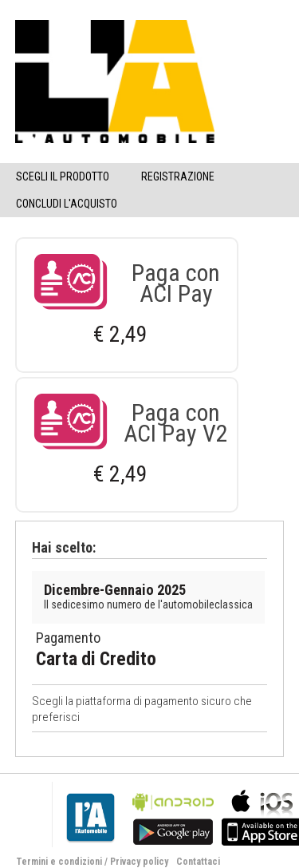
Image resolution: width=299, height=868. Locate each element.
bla (173, 816)
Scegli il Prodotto (63, 176)
